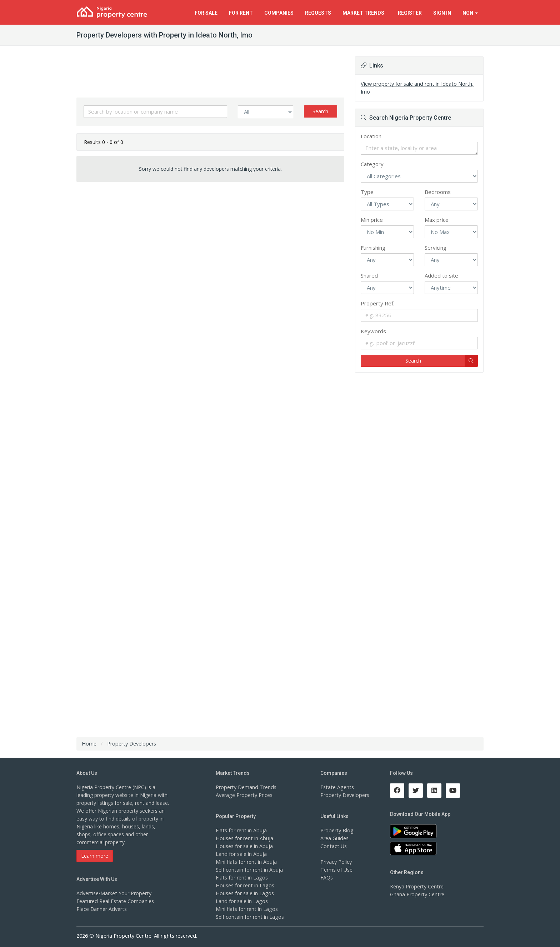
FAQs (327, 878)
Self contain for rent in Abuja (249, 870)
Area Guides (334, 838)
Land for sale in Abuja (241, 854)
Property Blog (336, 830)
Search (320, 111)
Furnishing (373, 248)
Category (372, 164)
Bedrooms (438, 192)
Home (89, 744)
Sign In (442, 13)
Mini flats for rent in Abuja (246, 862)
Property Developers (344, 795)
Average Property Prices (244, 795)
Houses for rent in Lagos (244, 885)
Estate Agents (336, 787)
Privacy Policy (336, 862)
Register (410, 13)
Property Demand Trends (245, 787)
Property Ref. (377, 303)
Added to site (441, 275)
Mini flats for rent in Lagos (246, 909)
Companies (279, 13)
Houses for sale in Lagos (244, 893)
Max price (437, 220)
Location (371, 136)
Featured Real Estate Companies (114, 901)
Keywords (373, 331)
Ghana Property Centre (417, 894)
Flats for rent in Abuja (241, 830)
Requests (318, 13)
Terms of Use (336, 870)
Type (367, 192)
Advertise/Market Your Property (113, 893)
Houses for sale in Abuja (244, 846)
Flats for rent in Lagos (241, 878)
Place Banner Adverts (101, 909)
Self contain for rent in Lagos (249, 917)
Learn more (95, 856)
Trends (364, 13)
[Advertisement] (210, 243)
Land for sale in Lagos (241, 901)
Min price (372, 220)
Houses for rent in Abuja (244, 838)
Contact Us (333, 846)
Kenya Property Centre (416, 886)
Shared (369, 275)
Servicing (436, 248)
